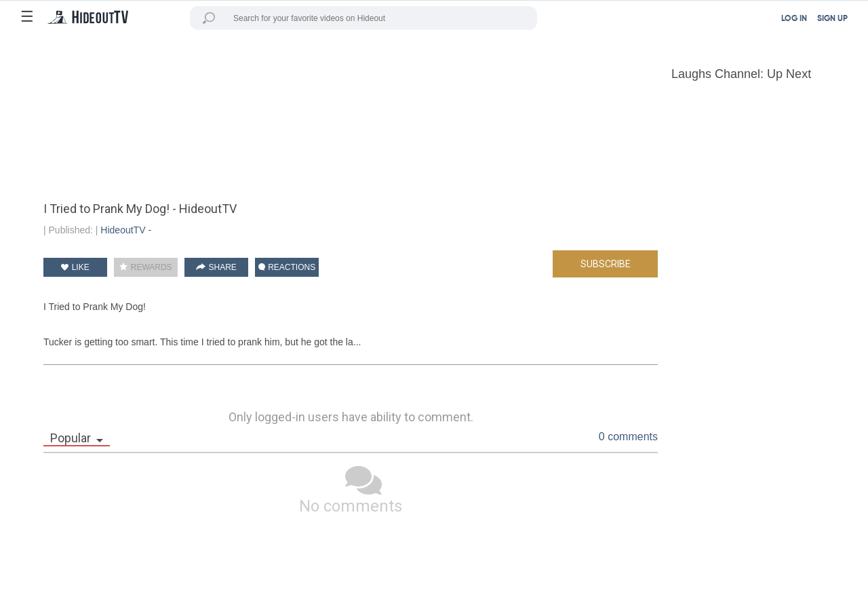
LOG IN (794, 19)
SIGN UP (832, 19)
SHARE (216, 267)
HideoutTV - (126, 230)
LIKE (75, 267)
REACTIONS (287, 267)
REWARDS (145, 267)
